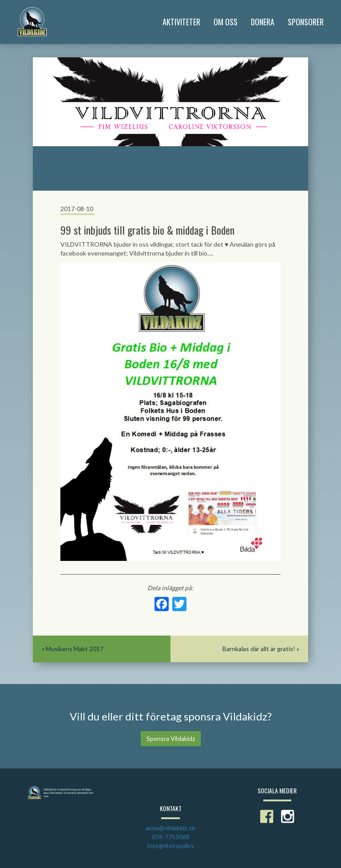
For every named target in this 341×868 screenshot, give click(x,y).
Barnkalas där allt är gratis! (259, 649)
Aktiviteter (181, 22)
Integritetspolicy (170, 846)
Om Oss (226, 22)
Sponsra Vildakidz (171, 738)
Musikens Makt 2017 (75, 649)
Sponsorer (306, 22)
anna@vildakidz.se (170, 828)
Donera (263, 22)
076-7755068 (171, 837)
